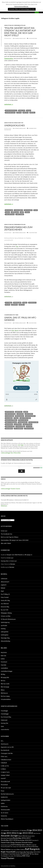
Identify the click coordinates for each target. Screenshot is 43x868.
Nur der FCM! (5, 610)
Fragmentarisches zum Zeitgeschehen (18, 228)
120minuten (4, 579)
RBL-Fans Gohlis (5, 684)
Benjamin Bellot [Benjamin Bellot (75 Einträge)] (31, 836)
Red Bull (32, 113)
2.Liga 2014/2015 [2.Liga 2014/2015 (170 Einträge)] (34, 830)
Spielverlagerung (5, 622)
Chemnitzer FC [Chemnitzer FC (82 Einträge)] (35, 840)
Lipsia (2, 726)
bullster (3, 659)
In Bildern (3, 769)
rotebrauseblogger (20, 38)
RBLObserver (4, 693)
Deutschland (28, 210)
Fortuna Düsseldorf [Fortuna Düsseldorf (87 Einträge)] (6, 847)
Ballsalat (3, 588)
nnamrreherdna (5, 729)
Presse (3, 791)
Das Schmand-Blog (6, 717)
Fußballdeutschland (6, 760)
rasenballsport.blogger (7, 671)
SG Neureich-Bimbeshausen (8, 619)
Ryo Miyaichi (18, 424)
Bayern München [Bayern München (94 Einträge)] (23, 836)
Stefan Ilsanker (20, 426)
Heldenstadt (4, 720)
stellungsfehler (5, 632)
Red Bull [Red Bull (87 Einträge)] (17, 852)
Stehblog (3, 629)
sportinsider (4, 625)
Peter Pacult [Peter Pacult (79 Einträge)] (14, 850)
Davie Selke (20, 414)
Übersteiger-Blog (5, 638)
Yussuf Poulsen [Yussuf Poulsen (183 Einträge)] (8, 858)
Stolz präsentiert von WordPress (8, 866)
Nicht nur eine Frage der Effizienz (10, 537)
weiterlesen (9, 104)
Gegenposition (9, 58)
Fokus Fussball (5, 597)
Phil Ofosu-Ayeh (33, 422)
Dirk (13, 330)
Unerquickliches (14, 125)
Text (17, 246)
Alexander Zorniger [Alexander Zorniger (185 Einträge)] (10, 836)
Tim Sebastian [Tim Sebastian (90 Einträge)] (4, 856)
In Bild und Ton (19, 123)
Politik (19, 113)
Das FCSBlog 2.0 (5, 594)
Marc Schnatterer (25, 418)
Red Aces (26, 113)
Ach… (2, 741)
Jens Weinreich (5, 604)
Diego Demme (29, 414)
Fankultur (22, 110)
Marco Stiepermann (11, 422)
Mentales (13, 564)
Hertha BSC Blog (5, 600)
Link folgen (21, 445)
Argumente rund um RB (7, 747)
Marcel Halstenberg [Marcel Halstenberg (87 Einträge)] (33, 847)
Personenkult (4, 785)
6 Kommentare (32, 323)
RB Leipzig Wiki (5, 677)
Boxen (26, 412)
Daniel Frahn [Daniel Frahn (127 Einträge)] (5, 842)
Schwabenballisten (6, 699)
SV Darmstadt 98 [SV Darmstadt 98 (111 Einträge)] (26, 854)
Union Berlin (9, 428)
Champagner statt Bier (11, 315)
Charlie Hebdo (18, 210)
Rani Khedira (9, 424)
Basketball (19, 412)
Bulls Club (3, 656)
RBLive (3, 690)
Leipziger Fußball (5, 775)
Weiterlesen (4, 506)
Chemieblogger (5, 714)
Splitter (3, 803)
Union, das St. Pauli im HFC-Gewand (21, 319)
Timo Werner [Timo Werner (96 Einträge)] (35, 854)
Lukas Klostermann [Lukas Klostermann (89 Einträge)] (23, 847)
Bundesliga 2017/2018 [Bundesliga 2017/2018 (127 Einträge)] (9, 840)
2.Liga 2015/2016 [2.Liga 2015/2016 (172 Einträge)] (9, 833)
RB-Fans (3, 681)
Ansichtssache (9, 25)
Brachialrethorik (5, 750)
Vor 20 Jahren (5, 813)
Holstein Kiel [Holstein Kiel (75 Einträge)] (16, 847)
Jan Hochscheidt (30, 416)
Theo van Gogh (10, 214)
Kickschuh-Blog (5, 607)
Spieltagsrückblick (6, 800)
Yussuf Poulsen (29, 428)
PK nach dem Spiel (6, 788)
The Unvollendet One (6, 534)
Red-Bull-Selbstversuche (7, 794)
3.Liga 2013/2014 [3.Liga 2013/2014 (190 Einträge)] (25, 833)
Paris (22, 212)
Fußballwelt (4, 763)
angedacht (4, 585)
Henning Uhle (4, 561)
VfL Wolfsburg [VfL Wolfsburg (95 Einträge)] (18, 856)
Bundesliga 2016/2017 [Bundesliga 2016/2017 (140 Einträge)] (22, 838)
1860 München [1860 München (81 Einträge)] (37, 833)
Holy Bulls (4, 665)
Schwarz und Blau (6, 616)
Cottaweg (9, 303)
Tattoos (29, 426)
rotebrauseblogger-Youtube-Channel (10, 489)
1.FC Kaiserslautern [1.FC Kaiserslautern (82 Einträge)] (14, 831)
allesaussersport (5, 582)
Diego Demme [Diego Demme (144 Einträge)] (16, 842)
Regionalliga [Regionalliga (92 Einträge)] (23, 852)
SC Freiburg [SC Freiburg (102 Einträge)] (4, 854)
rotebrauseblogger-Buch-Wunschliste (11, 453)
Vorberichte (4, 816)
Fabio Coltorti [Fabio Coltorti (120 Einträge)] (26, 845)
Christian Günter (10, 414)
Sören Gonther (10, 426)
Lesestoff (3, 778)
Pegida (27, 212)
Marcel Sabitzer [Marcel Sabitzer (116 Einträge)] (6, 849)
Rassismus (15, 305)
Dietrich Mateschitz (11, 110)
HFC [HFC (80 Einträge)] (12, 847)
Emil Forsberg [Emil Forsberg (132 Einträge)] (16, 845)
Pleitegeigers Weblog (6, 613)
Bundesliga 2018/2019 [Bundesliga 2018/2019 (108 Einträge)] (25, 840)
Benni (17, 330)
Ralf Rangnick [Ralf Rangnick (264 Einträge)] (32, 849)
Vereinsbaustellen (20, 25)
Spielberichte (4, 797)
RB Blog (3, 674)
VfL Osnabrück (19, 428)
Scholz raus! (4, 531)
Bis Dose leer (9, 210)
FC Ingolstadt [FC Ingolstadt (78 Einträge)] (34, 845)
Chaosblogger (4, 711)
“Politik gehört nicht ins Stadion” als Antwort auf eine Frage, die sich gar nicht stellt (20, 32)
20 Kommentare (33, 38)
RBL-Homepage (5, 687)
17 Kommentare (33, 233)
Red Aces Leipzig (5, 696)
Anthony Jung (10, 412)
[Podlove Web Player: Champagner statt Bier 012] (21, 381)
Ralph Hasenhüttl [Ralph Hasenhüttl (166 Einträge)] (8, 852)
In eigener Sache (5, 772)
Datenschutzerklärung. (21, 6)
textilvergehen (5, 635)
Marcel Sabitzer (23, 420)
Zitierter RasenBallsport (7, 819)
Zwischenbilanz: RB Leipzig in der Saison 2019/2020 (15, 540)
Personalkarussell (5, 781)
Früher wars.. (4, 756)
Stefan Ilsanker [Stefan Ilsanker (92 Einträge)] (16, 854)
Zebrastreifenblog (5, 641)
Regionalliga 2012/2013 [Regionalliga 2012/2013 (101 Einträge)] (33, 852)
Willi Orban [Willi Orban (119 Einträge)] (26, 856)
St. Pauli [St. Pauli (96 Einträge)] (10, 854)
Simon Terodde (28, 424)
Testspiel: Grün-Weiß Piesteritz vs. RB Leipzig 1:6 (19, 555)
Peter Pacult (32, 303)
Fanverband (4, 662)
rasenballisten (4, 668)
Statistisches (4, 806)
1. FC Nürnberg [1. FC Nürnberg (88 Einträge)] (23, 830)
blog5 (2, 591)
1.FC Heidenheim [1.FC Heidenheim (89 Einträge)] (5, 830)
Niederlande (15, 212)
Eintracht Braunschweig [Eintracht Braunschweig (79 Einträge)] (6, 845)
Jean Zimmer (9, 418)
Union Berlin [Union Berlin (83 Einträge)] (11, 856)
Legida (29, 110)
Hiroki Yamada (20, 416)
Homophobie (17, 303)
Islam (36, 210)
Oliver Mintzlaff (10, 113)
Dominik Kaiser (10, 416)
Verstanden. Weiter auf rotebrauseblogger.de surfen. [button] (22, 9)
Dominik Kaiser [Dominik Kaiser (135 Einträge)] (27, 842)
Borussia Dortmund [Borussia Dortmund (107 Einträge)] (7, 838)
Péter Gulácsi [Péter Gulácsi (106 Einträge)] (21, 849)
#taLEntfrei (4, 652)
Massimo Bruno (23, 422)
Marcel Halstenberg (11, 420)
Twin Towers (20, 214)
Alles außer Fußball (6, 543)
